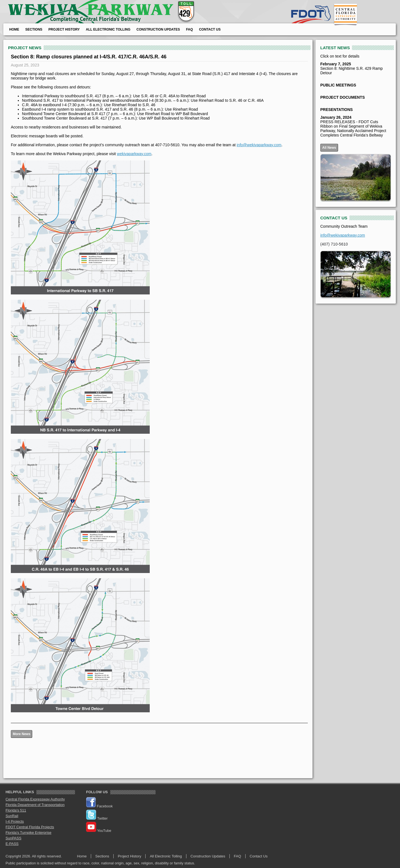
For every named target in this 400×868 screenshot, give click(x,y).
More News (22, 734)
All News (329, 148)
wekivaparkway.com (134, 154)
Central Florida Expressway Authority (35, 799)
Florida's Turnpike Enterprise (28, 833)
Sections (34, 29)
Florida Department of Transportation (35, 805)
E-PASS (12, 844)
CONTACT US (334, 218)
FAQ (190, 29)
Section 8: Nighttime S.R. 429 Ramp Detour (352, 68)
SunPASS (13, 838)
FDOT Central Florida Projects (30, 827)
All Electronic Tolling (108, 29)
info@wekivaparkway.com (259, 145)
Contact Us (210, 29)
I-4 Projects (15, 821)
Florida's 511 (16, 810)
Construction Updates (158, 29)
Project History (64, 29)
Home (14, 29)
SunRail (12, 816)
